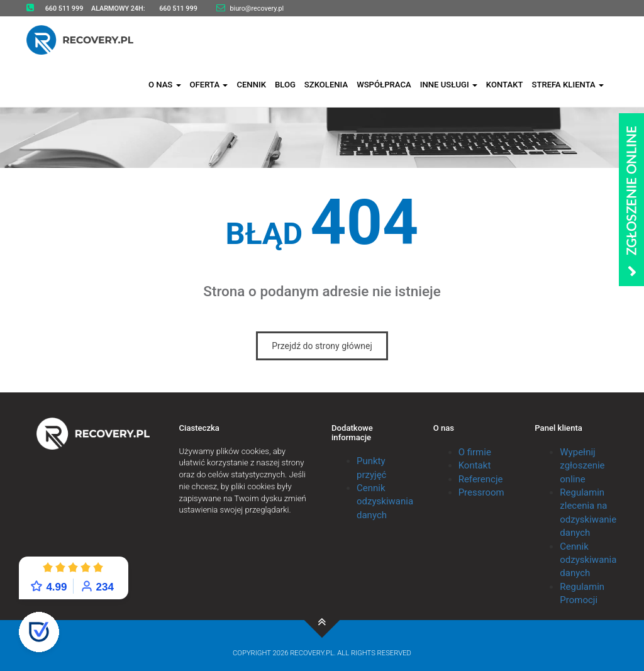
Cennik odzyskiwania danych (385, 502)
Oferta (209, 83)
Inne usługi (449, 83)
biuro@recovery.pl (257, 8)
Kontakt (505, 83)
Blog (285, 83)
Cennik (251, 83)
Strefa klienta (568, 83)
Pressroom (481, 492)
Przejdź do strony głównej (322, 346)
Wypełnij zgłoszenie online (582, 466)
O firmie (475, 452)
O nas (165, 83)
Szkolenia (326, 83)
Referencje (481, 479)
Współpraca (384, 83)
